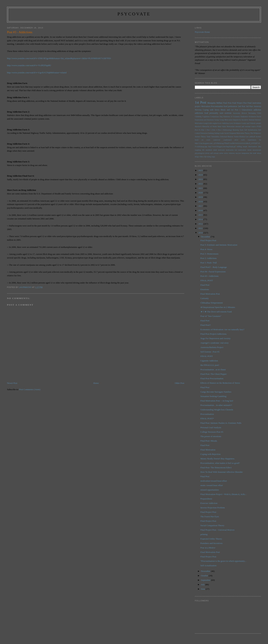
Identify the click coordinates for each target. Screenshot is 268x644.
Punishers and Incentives (212, 543)
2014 (201, 219)
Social (226, 133)
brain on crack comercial (207, 140)
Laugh (206, 123)
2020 (201, 193)
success (238, 153)
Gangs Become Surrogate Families (216, 392)
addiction (257, 110)
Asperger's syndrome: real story (215, 343)
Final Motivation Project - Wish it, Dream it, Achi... (223, 494)
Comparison (214, 117)
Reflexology (228, 130)
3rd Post (249, 106)
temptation (245, 153)
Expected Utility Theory (211, 539)
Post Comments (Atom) (30, 389)
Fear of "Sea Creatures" (211, 316)
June (203, 589)
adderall (252, 137)
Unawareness (247, 110)
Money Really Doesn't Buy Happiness (217, 459)
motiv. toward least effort (212, 485)
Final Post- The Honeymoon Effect (216, 467)
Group (217, 120)
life (203, 150)
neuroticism (257, 150)
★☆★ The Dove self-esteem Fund (216, 312)
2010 (201, 233)
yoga (213, 157)
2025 (201, 170)
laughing (198, 150)
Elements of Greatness (232, 117)
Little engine (213, 123)
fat (260, 140)
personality (214, 113)
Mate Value (222, 126)
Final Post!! (206, 325)
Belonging (252, 113)
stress (221, 153)
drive (236, 140)
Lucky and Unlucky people (251, 123)
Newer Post (12, 383)
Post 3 (209, 130)
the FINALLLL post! (210, 365)
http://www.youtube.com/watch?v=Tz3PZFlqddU (29, 65)
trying (209, 157)
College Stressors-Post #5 (212, 432)
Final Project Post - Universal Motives (218, 530)
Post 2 (204, 130)
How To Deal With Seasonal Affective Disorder (222, 472)
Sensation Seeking (207, 133)
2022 (201, 184)
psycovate (134, 14)
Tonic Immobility (213, 137)
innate (245, 147)
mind (215, 150)
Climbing (198, 117)
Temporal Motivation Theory (240, 133)
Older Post (180, 383)
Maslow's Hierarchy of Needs (206, 126)
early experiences (249, 140)
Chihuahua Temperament (212, 303)
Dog (221, 117)
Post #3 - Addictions (210, 276)
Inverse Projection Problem (213, 508)
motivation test (232, 150)
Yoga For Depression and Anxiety (216, 338)
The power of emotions (211, 436)
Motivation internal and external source (241, 126)
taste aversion (226, 113)
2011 (201, 228)
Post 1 (238, 110)
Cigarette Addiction (209, 361)
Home (96, 383)
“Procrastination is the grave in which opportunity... (223, 561)
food (206, 113)
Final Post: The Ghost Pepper (214, 374)
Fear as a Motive (208, 548)
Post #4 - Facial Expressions (213, 272)
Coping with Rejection (211, 454)
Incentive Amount (248, 120)
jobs (260, 147)
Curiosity (205, 298)
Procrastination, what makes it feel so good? (220, 463)
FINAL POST (207, 280)
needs (250, 150)
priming (204, 534)
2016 (201, 210)
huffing (239, 147)
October (205, 576)
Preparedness (206, 499)
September (206, 580)
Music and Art (227, 110)
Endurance (244, 117)
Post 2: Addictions (209, 258)
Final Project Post (239, 103)
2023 (201, 179)
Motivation (206, 106)
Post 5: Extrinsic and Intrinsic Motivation (219, 245)
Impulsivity (237, 120)
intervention (253, 147)
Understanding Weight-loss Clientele (217, 410)
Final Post (227, 103)
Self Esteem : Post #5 (210, 352)
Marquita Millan (215, 103)
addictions (199, 113)
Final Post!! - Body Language (214, 267)
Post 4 (215, 130)
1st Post (201, 102)
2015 (201, 215)
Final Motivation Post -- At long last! (217, 401)
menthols (209, 150)
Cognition (206, 117)
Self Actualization (251, 130)
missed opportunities (210, 490)
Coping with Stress (211, 110)
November (206, 571)
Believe (244, 113)
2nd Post (242, 106)
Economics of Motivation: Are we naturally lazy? (222, 329)
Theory (203, 137)
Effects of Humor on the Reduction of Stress (220, 383)
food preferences (230, 106)
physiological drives (202, 153)
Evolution (252, 117)
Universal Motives (227, 137)
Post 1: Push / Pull (209, 263)
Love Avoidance (235, 123)
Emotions (205, 289)
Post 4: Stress (206, 249)
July (203, 584)
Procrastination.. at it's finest (213, 370)
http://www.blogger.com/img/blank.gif (222, 147)
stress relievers (229, 153)
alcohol (258, 137)
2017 (201, 206)
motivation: (242, 150)
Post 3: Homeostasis (209, 254)
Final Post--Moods (209, 441)
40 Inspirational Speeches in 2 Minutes (218, 307)
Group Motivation (226, 120)
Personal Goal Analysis (211, 427)
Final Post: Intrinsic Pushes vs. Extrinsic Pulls (221, 423)
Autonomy (237, 113)
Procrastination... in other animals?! (216, 405)
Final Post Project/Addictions (214, 334)
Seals (242, 130)
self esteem (214, 153)
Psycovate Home (202, 32)
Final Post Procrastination (212, 378)
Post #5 (198, 130)
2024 (201, 175)
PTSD (259, 126)
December (206, 237)
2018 (201, 202)
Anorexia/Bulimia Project (212, 347)
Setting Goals (219, 133)
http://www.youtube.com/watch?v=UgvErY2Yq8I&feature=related (37, 73)
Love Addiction (223, 123)
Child (259, 113)
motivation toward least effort (214, 481)
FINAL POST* (207, 419)
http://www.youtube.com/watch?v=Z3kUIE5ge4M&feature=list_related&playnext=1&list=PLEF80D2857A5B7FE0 (59, 58)
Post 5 (220, 130)
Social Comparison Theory (212, 525)
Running (236, 130)
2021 (201, 188)
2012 (201, 224)
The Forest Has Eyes (210, 516)
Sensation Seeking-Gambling (213, 396)
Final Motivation (208, 450)
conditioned (227, 140)
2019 (201, 197)
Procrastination (217, 106)
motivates (221, 150)
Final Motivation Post (210, 294)
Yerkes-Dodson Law (241, 137)
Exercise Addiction (209, 503)
